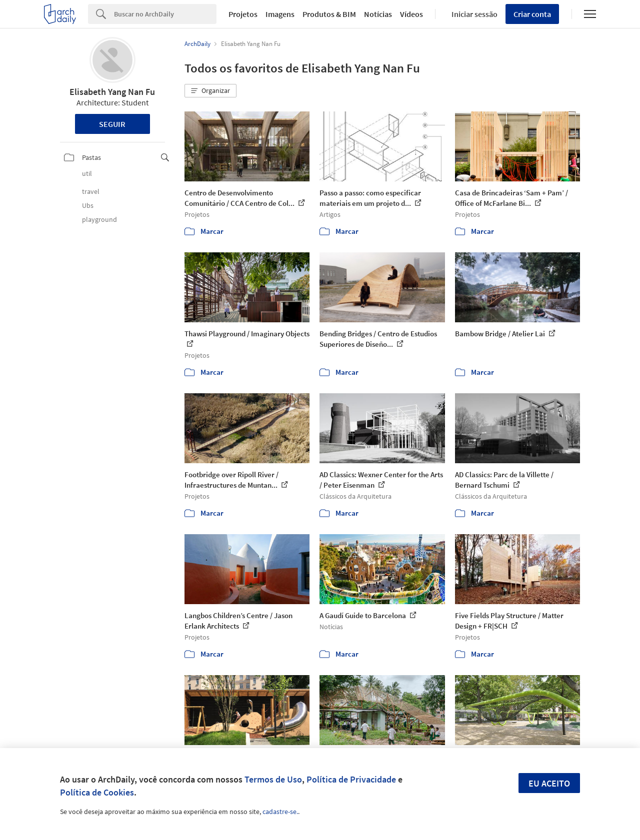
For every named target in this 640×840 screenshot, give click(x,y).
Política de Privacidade (351, 779)
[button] (210, 91)
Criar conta (532, 14)
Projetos (243, 14)
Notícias (378, 14)
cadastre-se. (280, 812)
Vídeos (411, 14)
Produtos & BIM (329, 14)
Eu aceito (549, 783)
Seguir (112, 124)
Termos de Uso (273, 779)
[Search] (165, 14)
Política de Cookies (97, 792)
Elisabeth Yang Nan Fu (112, 92)
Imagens (280, 14)
